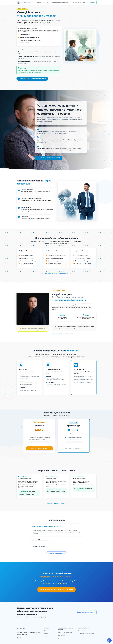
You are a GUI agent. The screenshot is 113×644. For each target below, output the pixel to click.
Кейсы (45, 636)
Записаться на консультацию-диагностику (32, 79)
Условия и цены (61, 635)
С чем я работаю (76, 3)
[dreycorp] (24, 3)
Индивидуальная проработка (60, 3)
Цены (84, 3)
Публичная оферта (83, 631)
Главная (39, 3)
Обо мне (45, 3)
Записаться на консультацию (86, 612)
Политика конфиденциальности (86, 634)
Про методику (61, 638)
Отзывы (46, 634)
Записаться (92, 3)
